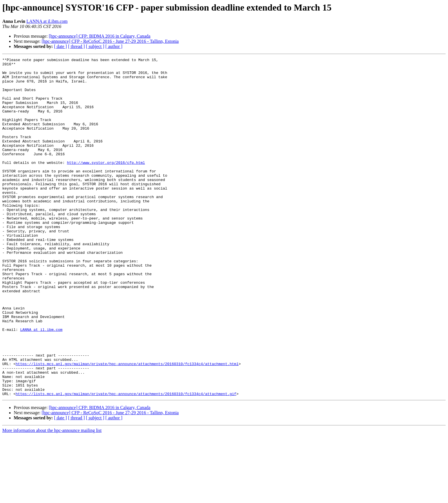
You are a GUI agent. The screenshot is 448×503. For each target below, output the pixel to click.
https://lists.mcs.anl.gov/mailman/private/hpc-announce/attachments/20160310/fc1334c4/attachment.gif (126, 461)
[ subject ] (95, 46)
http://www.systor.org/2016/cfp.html (106, 184)
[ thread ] (76, 46)
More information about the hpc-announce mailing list (52, 498)
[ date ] (60, 46)
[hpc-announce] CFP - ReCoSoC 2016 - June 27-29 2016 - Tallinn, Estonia (110, 41)
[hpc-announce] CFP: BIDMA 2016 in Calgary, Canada (100, 36)
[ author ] (114, 46)
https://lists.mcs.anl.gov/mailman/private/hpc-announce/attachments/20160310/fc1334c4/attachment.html (127, 425)
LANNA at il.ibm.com (47, 21)
